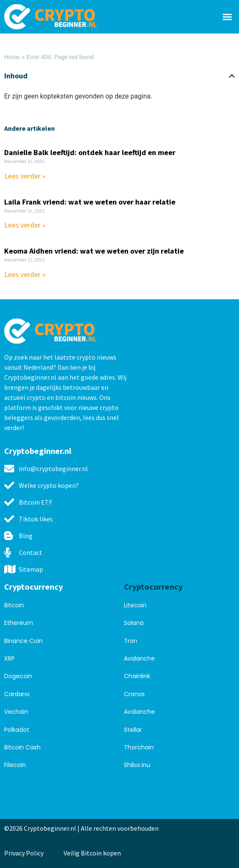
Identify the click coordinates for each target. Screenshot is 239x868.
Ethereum (19, 623)
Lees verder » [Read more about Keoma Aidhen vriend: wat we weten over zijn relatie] (25, 274)
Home (12, 57)
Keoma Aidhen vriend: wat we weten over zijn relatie (94, 251)
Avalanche (139, 658)
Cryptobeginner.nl (38, 451)
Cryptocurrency (33, 587)
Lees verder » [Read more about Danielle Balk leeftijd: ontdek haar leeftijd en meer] (25, 176)
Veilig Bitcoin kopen (94, 853)
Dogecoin (18, 676)
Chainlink (137, 676)
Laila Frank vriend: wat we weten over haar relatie (90, 202)
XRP (9, 658)
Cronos (134, 694)
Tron (131, 641)
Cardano (17, 694)
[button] (227, 17)
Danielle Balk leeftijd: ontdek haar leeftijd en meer (90, 152)
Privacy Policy (24, 853)
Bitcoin (14, 605)
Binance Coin (23, 641)
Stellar (133, 730)
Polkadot (17, 730)
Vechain (16, 712)
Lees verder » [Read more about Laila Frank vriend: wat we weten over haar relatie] (25, 225)
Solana (134, 623)
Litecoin (135, 605)
